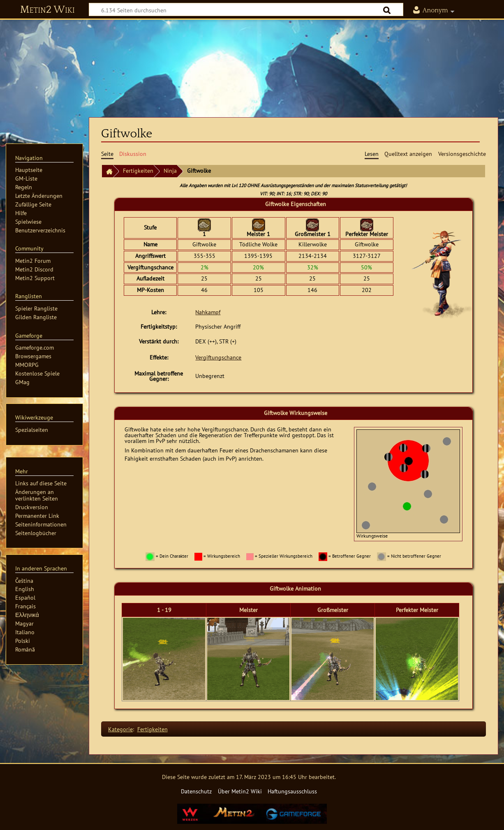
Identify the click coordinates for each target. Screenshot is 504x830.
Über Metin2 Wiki (240, 791)
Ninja (170, 170)
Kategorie (120, 729)
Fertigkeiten (138, 170)
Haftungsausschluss (292, 791)
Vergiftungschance (218, 357)
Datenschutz (196, 791)
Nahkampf (208, 312)
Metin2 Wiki (47, 10)
